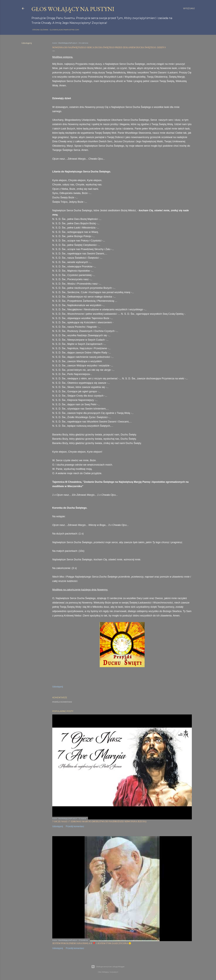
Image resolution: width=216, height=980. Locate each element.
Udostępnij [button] (27, 43)
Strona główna (39, 30)
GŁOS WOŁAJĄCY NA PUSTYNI (73, 9)
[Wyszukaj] (189, 8)
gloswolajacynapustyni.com (63, 30)
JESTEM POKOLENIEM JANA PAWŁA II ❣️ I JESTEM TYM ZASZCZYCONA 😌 (92, 943)
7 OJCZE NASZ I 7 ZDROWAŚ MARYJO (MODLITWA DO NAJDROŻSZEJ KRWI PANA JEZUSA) (99, 821)
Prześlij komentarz (62, 702)
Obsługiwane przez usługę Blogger (108, 967)
